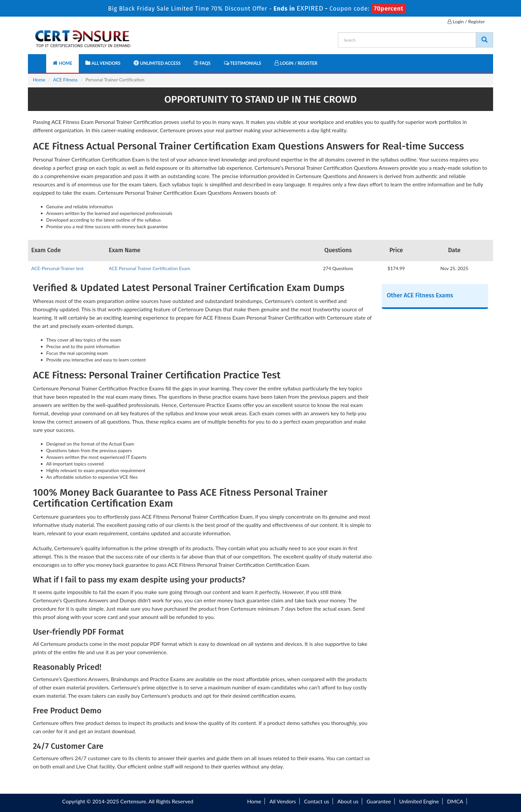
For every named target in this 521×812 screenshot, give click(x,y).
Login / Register (466, 21)
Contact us (316, 801)
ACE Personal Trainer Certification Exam (149, 268)
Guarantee (379, 801)
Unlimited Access (157, 63)
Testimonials (243, 63)
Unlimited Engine (419, 801)
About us (348, 801)
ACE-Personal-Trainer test (57, 268)
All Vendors (103, 63)
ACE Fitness (65, 80)
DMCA (455, 801)
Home (62, 63)
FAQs (202, 63)
